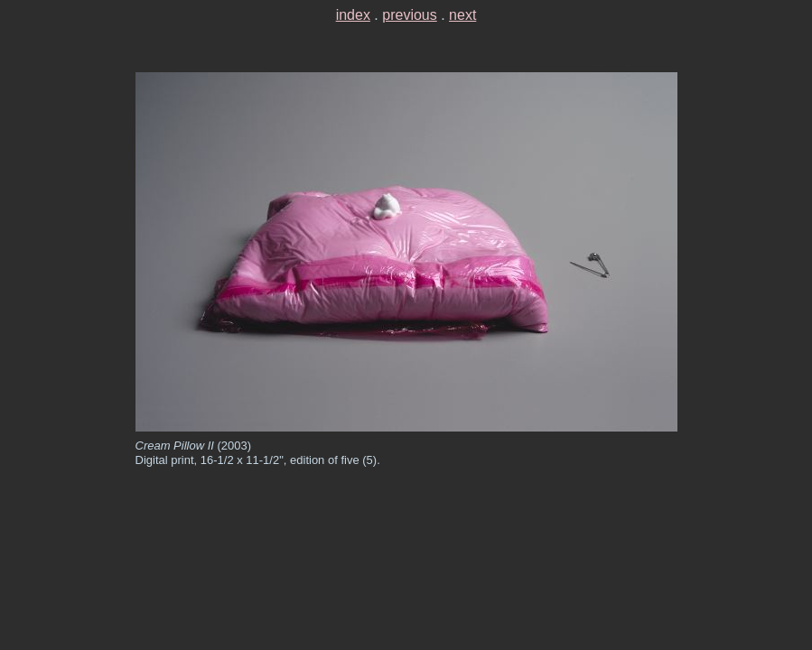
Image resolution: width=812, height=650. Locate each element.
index (353, 15)
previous (409, 15)
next (462, 15)
